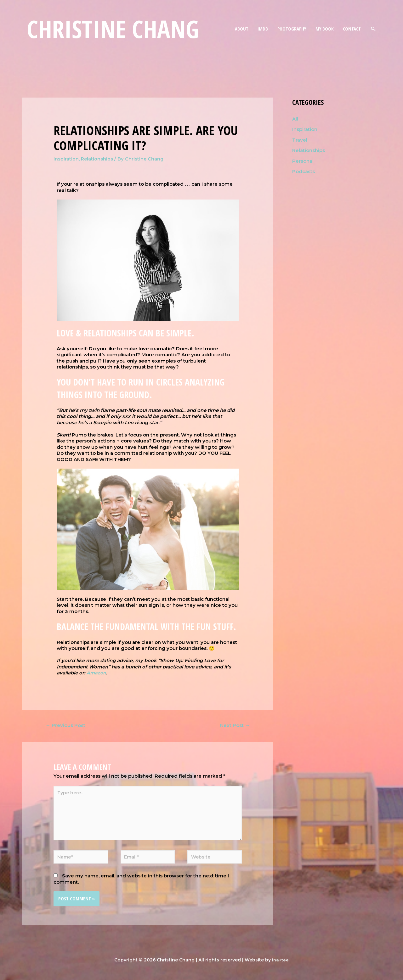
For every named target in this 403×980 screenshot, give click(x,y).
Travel (300, 140)
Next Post (233, 726)
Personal (303, 161)
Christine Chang (117, 30)
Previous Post (67, 726)
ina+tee (280, 964)
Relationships (97, 159)
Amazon (97, 673)
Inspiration (66, 159)
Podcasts (304, 172)
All (295, 119)
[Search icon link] (373, 29)
